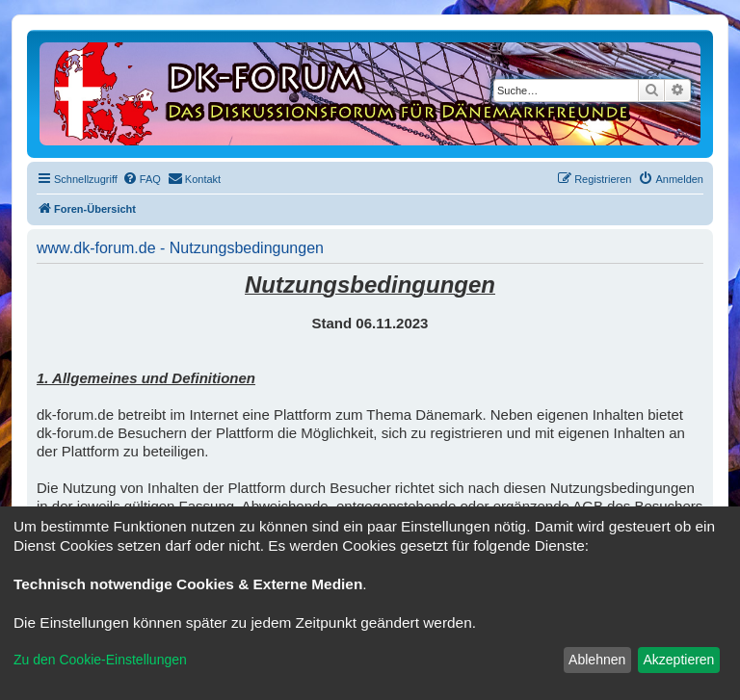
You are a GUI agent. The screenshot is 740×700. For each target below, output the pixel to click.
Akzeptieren (678, 660)
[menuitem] (142, 179)
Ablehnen (597, 660)
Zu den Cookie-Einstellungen (100, 660)
